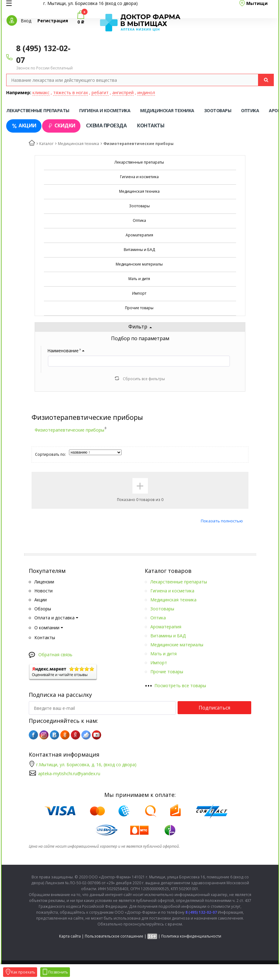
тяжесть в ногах (71, 92)
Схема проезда (106, 125)
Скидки (61, 126)
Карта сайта (70, 936)
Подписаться (214, 708)
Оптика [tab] (250, 110)
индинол (146, 92)
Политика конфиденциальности (191, 936)
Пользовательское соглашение (114, 936)
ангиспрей (123, 92)
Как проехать (20, 972)
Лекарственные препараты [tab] (38, 110)
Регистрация (53, 21)
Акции (24, 126)
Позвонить (55, 972)
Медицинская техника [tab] (167, 110)
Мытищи (257, 3)
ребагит (100, 92)
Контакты (151, 125)
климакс (41, 92)
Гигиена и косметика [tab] (105, 110)
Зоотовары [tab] (218, 110)
